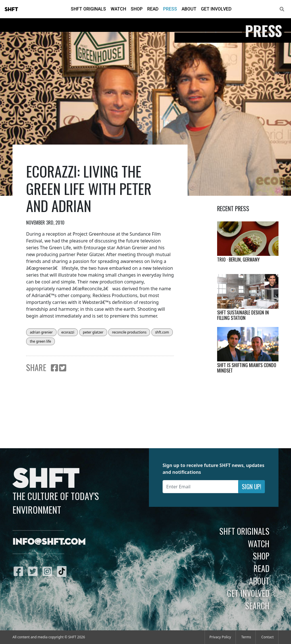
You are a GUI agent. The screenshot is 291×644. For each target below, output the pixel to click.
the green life (40, 341)
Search (257, 606)
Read (153, 9)
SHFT (11, 9)
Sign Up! (251, 486)
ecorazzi (68, 332)
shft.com (162, 332)
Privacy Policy (220, 637)
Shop (137, 9)
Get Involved (216, 9)
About (189, 9)
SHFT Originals (88, 9)
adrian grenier (41, 332)
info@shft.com (49, 542)
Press (170, 9)
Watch (118, 9)
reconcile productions (129, 332)
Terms (246, 637)
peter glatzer (93, 332)
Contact (268, 637)
